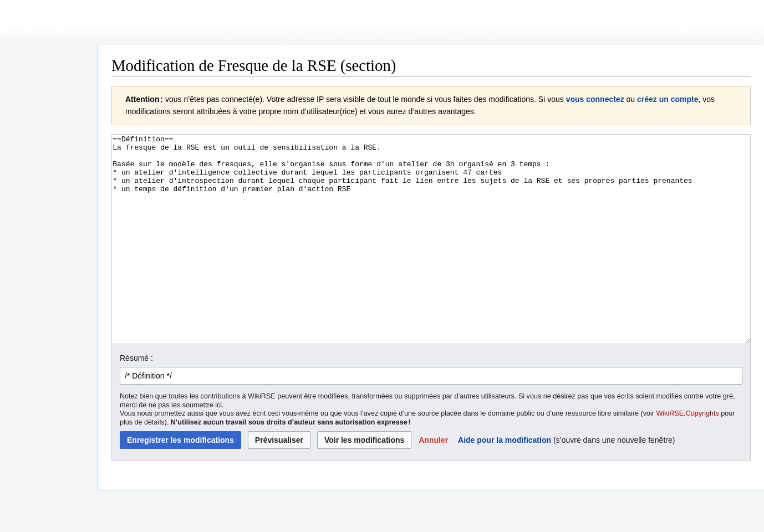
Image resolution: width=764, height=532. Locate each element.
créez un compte (668, 99)
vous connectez (595, 99)
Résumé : (136, 400)
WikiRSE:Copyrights (687, 455)
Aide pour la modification (505, 482)
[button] (433, 482)
